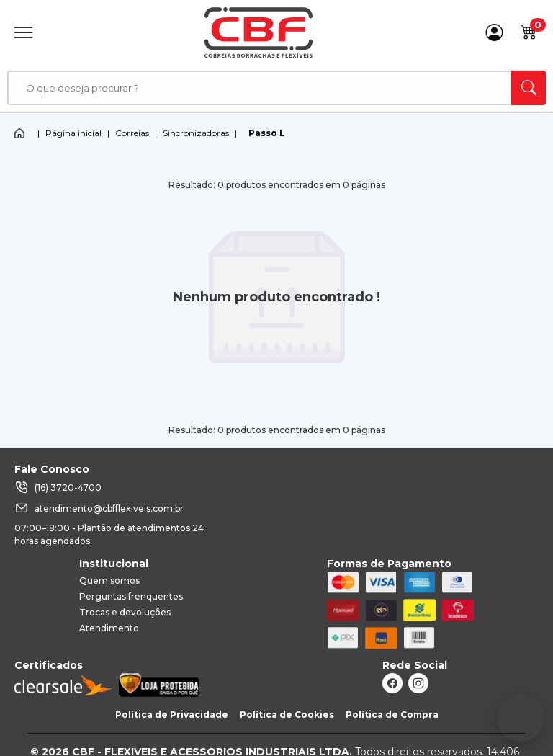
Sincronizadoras (196, 133)
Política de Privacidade (172, 715)
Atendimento (109, 628)
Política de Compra (392, 715)
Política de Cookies (287, 715)
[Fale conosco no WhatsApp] (521, 718)
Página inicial (73, 133)
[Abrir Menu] (23, 32)
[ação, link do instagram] (418, 683)
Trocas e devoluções (125, 612)
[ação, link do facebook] (392, 683)
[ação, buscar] (529, 88)
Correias (132, 133)
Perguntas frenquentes (131, 596)
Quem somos (109, 581)
